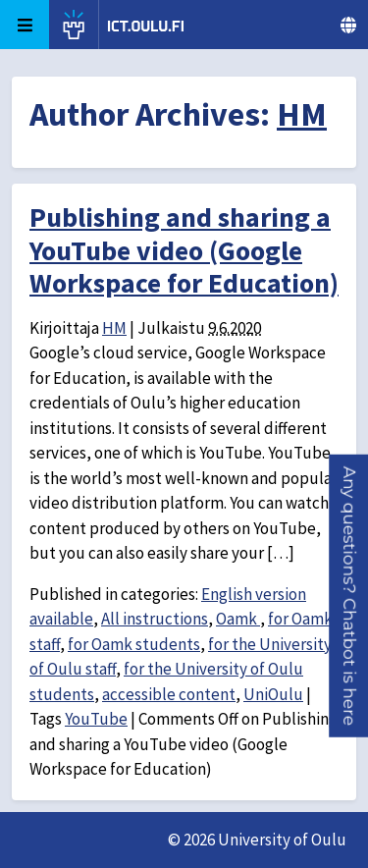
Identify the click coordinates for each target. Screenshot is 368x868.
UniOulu (273, 694)
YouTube (96, 719)
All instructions (155, 619)
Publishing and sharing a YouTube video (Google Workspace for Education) (184, 250)
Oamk (238, 619)
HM (302, 114)
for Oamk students (134, 644)
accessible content (169, 694)
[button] (349, 596)
